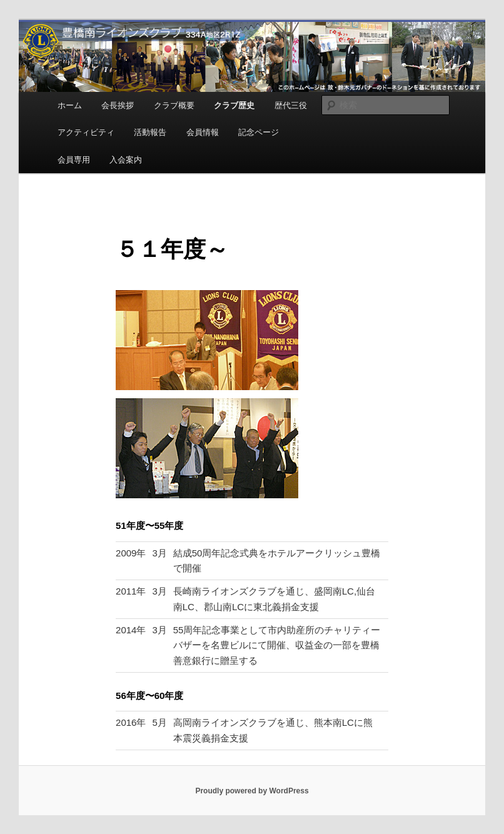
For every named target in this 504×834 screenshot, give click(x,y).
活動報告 (150, 132)
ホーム (70, 105)
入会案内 (126, 160)
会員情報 (203, 132)
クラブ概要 (174, 105)
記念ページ (259, 132)
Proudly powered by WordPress (252, 791)
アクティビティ (86, 132)
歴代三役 (291, 105)
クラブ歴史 (234, 105)
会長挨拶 (118, 105)
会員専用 (74, 160)
